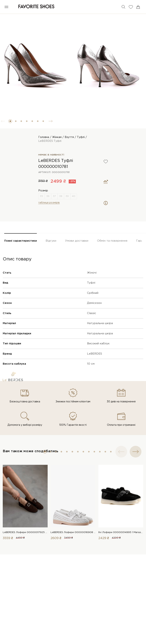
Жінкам (57, 137)
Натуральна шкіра (100, 323)
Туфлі (81, 137)
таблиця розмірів (49, 203)
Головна (44, 137)
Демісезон (94, 303)
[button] (10, 121)
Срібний (93, 293)
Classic (92, 313)
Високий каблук (98, 344)
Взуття (69, 137)
